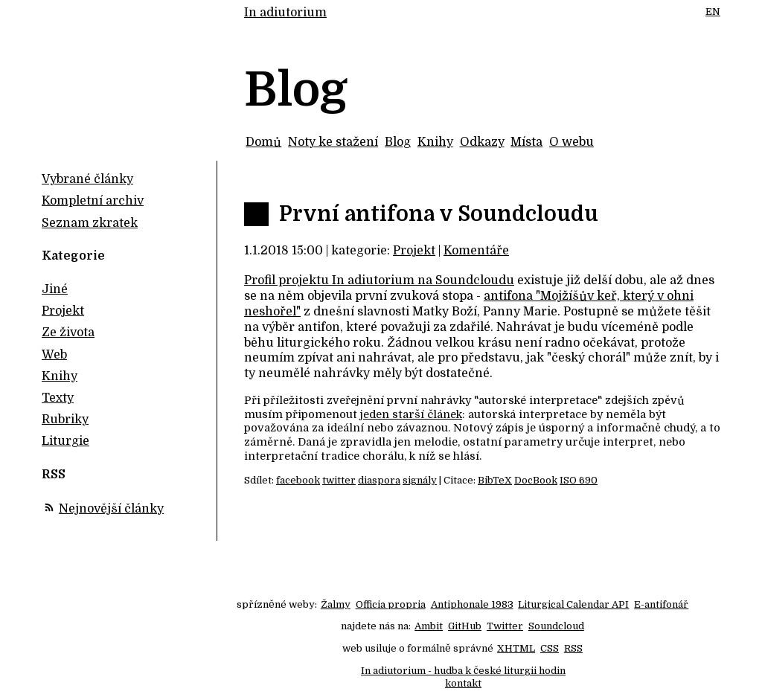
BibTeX (495, 480)
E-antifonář (661, 604)
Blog (398, 142)
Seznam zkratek (90, 223)
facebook (298, 480)
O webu (571, 142)
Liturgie (65, 441)
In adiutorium (285, 13)
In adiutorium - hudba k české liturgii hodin (463, 671)
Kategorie (73, 256)
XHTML (516, 648)
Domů (263, 142)
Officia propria (391, 604)
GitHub (465, 626)
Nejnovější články (111, 509)
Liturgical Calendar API (573, 604)
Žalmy (336, 604)
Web (54, 355)
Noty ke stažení (333, 142)
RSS (573, 648)
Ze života (68, 333)
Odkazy (482, 142)
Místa (526, 142)
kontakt (463, 683)
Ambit (429, 626)
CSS (550, 648)
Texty (58, 398)
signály (420, 480)
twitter (339, 480)
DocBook (536, 480)
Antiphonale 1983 (472, 604)
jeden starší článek (411, 414)
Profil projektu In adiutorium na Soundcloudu (379, 280)
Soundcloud (556, 626)
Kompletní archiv (93, 201)
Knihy (435, 142)
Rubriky (65, 420)
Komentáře (476, 251)
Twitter (505, 626)
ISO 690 (579, 480)
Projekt (414, 251)
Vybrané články (87, 179)
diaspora (379, 480)
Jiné (55, 289)
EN (713, 12)
